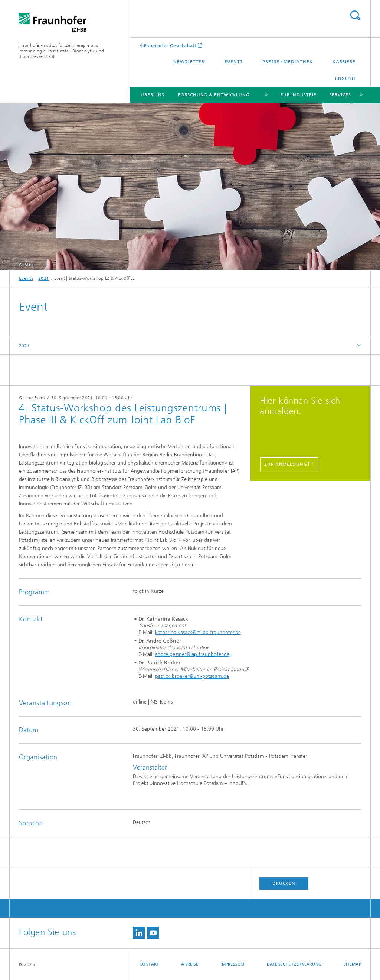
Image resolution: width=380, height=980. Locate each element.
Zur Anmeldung (286, 464)
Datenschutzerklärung (294, 964)
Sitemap (352, 964)
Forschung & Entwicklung (214, 95)
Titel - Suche (355, 15)
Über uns (153, 95)
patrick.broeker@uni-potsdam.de (192, 676)
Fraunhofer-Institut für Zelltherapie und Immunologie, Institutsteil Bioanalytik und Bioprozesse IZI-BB (61, 51)
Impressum (232, 964)
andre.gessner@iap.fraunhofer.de (192, 654)
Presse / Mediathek (287, 62)
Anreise (190, 964)
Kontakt (149, 964)
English (345, 78)
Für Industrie (299, 95)
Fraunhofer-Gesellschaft (170, 46)
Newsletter (189, 62)
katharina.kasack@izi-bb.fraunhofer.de (198, 632)
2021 (44, 278)
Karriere (344, 62)
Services (340, 95)
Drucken (284, 883)
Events (234, 62)
